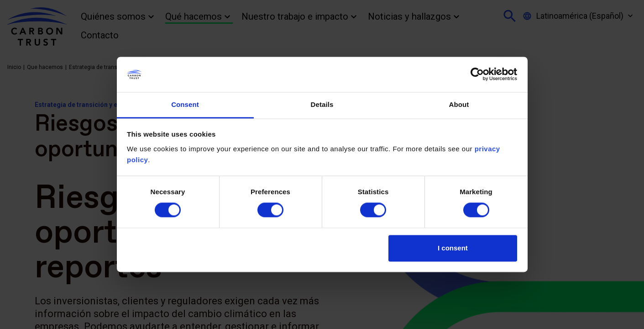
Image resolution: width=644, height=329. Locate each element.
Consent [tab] (185, 104)
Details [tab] (322, 104)
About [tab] (459, 104)
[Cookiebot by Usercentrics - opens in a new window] (477, 74)
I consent (453, 248)
